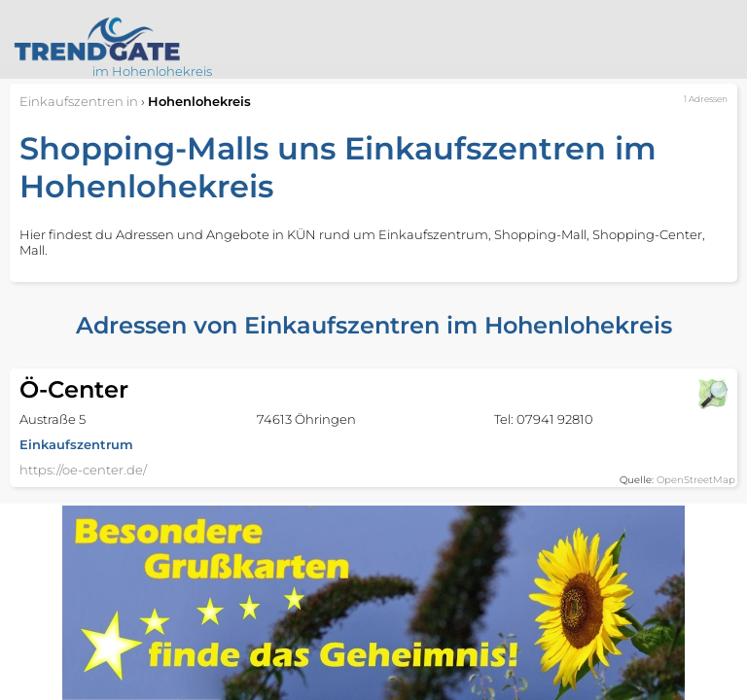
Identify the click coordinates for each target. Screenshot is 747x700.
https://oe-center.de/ (83, 470)
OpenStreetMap (696, 480)
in (79, 101)
